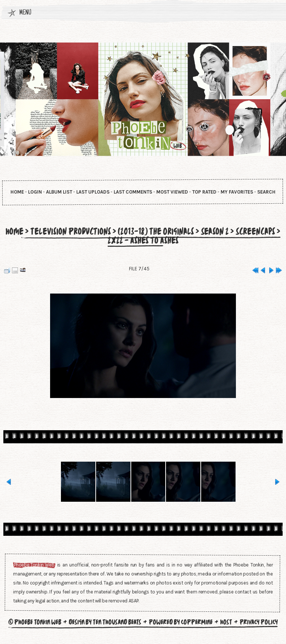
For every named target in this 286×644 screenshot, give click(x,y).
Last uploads (93, 192)
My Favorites (237, 192)
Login (35, 192)
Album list (59, 192)
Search (266, 192)
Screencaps (255, 231)
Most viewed (172, 192)
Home (17, 192)
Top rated (204, 192)
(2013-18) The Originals (156, 231)
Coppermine (197, 622)
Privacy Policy (259, 622)
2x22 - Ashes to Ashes (143, 240)
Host (226, 622)
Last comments (133, 192)
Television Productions (71, 231)
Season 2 (215, 231)
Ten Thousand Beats (117, 622)
